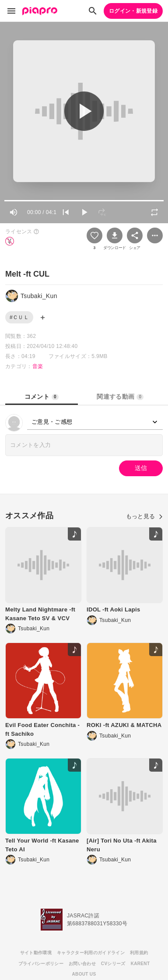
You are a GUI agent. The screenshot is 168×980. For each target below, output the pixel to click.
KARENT (140, 964)
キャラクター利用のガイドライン (91, 953)
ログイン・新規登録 (133, 11)
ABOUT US (84, 974)
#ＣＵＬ (19, 317)
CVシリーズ (113, 964)
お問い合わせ (82, 964)
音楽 (38, 366)
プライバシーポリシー (41, 964)
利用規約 (139, 953)
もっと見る (144, 516)
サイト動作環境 (36, 953)
